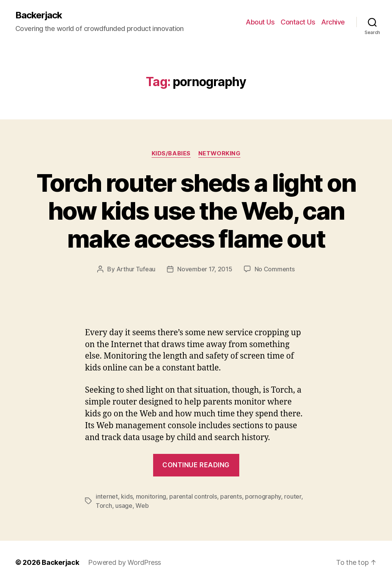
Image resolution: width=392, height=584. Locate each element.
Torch (104, 506)
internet (107, 496)
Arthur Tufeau (136, 269)
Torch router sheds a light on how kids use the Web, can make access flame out (196, 211)
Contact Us (298, 22)
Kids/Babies (171, 153)
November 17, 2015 (205, 269)
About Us (260, 22)
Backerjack (39, 15)
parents (231, 496)
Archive (333, 22)
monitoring (151, 496)
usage (124, 506)
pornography (263, 496)
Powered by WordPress (125, 562)
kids (127, 496)
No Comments (275, 269)
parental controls (193, 496)
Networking (220, 153)
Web (142, 506)
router (292, 496)
